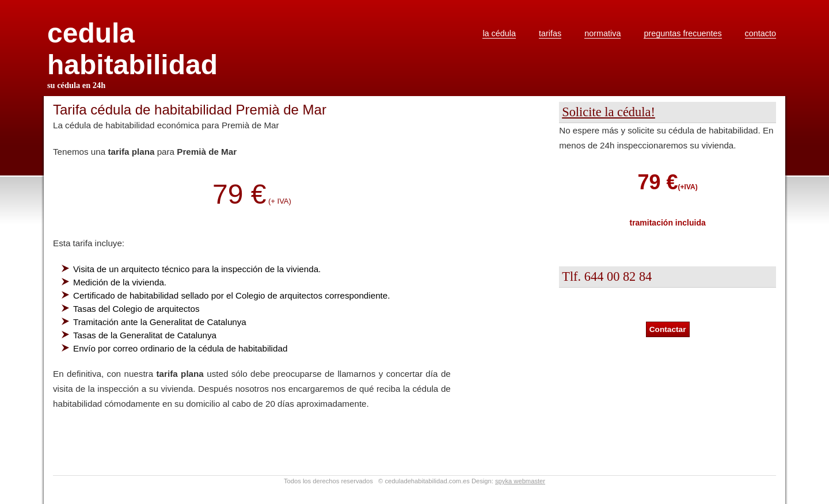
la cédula (499, 33)
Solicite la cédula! (609, 112)
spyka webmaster (520, 481)
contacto (760, 33)
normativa (602, 33)
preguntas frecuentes (682, 33)
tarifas (550, 33)
